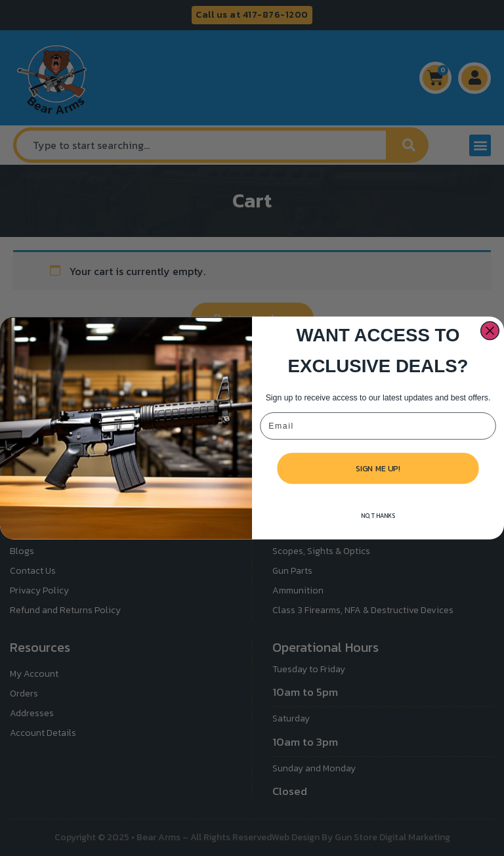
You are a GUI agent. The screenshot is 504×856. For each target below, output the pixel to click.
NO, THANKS (378, 530)
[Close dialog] (490, 345)
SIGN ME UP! (378, 482)
